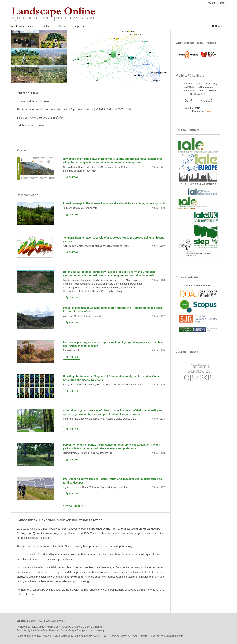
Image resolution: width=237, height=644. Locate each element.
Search (218, 26)
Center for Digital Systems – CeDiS (138, 636)
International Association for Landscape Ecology (60, 630)
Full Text (73, 177)
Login (223, 3)
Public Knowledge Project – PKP (91, 636)
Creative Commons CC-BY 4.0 (78, 627)
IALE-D (35, 627)
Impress (79, 26)
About (63, 26)
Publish (46, 26)
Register (211, 3)
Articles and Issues (22, 26)
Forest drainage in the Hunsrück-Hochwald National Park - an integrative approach (114, 203)
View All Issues (72, 506)
